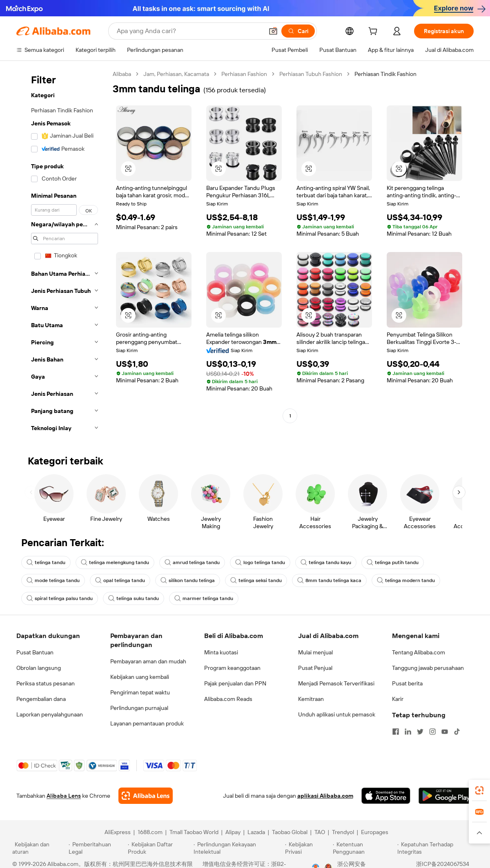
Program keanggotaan (232, 668)
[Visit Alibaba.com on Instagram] (432, 732)
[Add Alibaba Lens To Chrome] (146, 796)
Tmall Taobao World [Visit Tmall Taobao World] (194, 832)
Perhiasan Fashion (244, 74)
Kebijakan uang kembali (140, 677)
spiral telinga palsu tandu (60, 598)
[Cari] (298, 31)
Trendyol (343, 832)
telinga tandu (46, 562)
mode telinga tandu (53, 580)
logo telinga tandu (260, 562)
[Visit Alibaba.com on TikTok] (457, 732)
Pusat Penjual (315, 668)
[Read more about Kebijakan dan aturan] (39, 848)
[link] (479, 790)
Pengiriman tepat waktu (140, 692)
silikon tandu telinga (188, 580)
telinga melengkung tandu (115, 562)
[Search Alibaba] (189, 31)
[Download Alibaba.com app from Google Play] (446, 796)
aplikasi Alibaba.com (325, 796)
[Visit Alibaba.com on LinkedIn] (408, 732)
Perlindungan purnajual (139, 708)
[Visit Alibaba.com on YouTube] (445, 732)
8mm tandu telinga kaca (329, 580)
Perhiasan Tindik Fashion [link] (385, 74)
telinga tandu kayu (326, 562)
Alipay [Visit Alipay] (233, 832)
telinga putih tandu (393, 562)
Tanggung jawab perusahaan (428, 668)
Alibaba (122, 74)
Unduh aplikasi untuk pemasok (337, 714)
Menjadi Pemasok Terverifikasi (336, 683)
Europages (375, 832)
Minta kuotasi (221, 652)
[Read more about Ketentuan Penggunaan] (364, 848)
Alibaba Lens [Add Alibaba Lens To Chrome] (64, 796)
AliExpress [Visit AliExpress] (118, 832)
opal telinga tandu (120, 580)
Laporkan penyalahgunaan (50, 714)
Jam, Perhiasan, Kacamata (176, 74)
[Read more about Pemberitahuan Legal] (97, 848)
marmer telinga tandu (204, 598)
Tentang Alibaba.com (419, 652)
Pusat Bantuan (35, 652)
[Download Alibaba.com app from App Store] (386, 796)
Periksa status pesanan (46, 683)
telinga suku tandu (134, 598)
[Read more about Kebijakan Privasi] (307, 848)
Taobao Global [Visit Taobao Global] (290, 832)
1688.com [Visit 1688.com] (150, 832)
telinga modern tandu (406, 580)
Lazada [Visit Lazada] (256, 832)
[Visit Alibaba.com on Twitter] (420, 732)
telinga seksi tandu (256, 580)
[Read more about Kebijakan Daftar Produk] (159, 848)
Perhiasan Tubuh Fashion (311, 74)
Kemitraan (311, 699)
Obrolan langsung (39, 668)
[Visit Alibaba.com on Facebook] (396, 732)
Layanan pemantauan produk (147, 723)
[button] (273, 31)
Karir (398, 699)
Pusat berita (407, 683)
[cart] (374, 32)
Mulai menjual (315, 652)
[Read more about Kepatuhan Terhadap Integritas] (438, 848)
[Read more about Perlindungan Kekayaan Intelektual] (238, 848)
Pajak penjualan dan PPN (235, 683)
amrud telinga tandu (192, 562)
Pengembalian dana (41, 699)
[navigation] (62, 253)
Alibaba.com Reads (228, 699)
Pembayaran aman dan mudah (148, 661)
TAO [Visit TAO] (320, 832)
